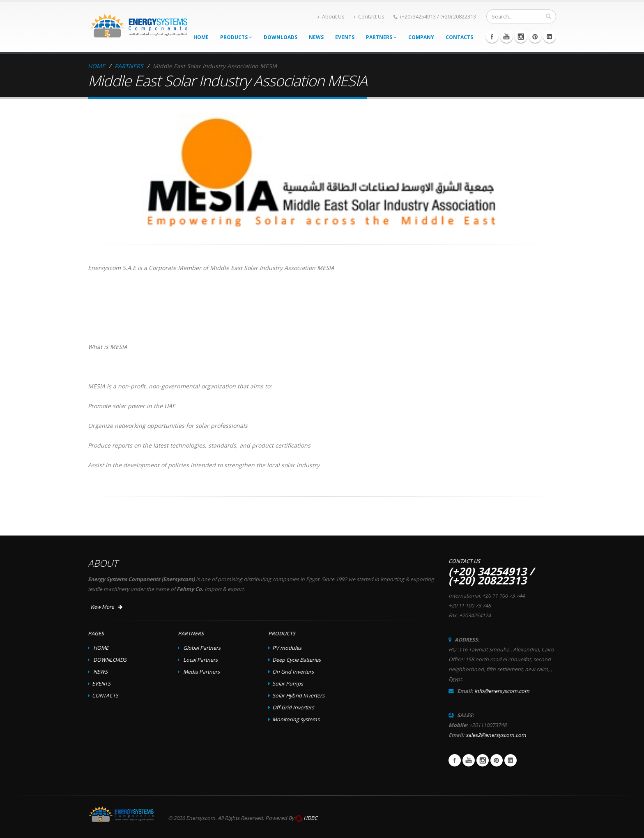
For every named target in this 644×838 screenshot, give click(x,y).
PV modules (287, 648)
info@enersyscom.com (502, 691)
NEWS (316, 37)
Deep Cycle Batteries (297, 660)
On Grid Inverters (293, 672)
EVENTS (345, 37)
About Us (331, 17)
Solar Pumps (288, 684)
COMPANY (421, 37)
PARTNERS (381, 37)
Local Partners (200, 660)
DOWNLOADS (281, 37)
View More (106, 607)
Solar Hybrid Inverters (298, 696)
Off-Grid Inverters (293, 708)
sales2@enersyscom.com (496, 735)
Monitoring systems (296, 719)
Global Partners (202, 648)
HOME (201, 37)
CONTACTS (459, 37)
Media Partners (201, 672)
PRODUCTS (236, 37)
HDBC (310, 818)
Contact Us (369, 17)
